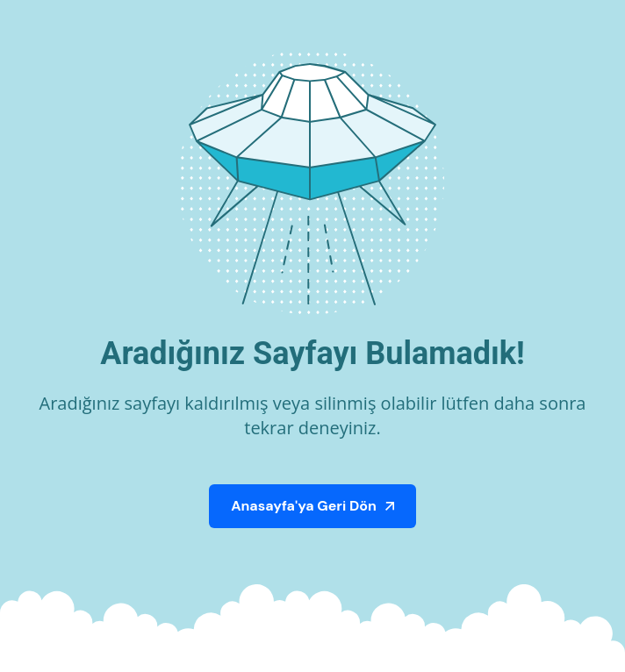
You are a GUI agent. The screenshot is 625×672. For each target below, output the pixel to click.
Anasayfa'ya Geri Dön (304, 506)
